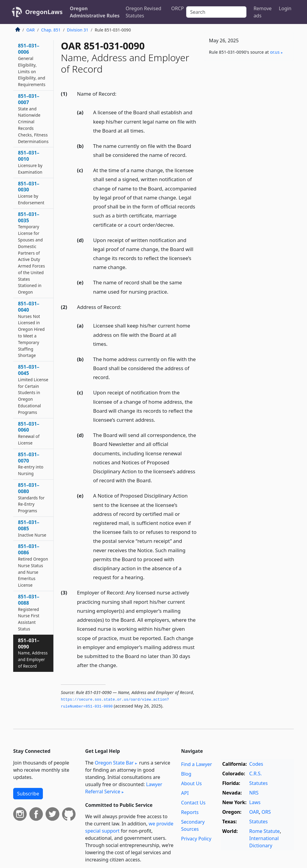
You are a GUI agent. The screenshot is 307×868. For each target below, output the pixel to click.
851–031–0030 (31, 193)
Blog (186, 774)
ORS (266, 812)
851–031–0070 (31, 464)
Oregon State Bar (114, 763)
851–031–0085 (32, 528)
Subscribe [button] (28, 794)
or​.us (275, 52)
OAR (31, 30)
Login (285, 8)
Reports (190, 812)
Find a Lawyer (197, 764)
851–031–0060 (29, 433)
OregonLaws (44, 12)
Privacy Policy (196, 839)
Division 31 (77, 30)
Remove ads (263, 12)
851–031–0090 (33, 653)
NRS (254, 793)
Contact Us (193, 803)
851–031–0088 (29, 612)
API (185, 793)
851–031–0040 (31, 329)
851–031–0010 (30, 162)
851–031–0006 (32, 65)
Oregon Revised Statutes (143, 12)
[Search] (216, 12)
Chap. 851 (51, 30)
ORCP (177, 8)
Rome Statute (264, 831)
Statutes (258, 783)
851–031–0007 (33, 118)
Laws (255, 802)
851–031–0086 (33, 565)
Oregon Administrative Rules (95, 12)
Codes (256, 764)
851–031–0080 (31, 498)
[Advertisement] (249, 107)
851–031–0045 (33, 389)
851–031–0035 (31, 253)
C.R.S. (255, 774)
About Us (191, 783)
